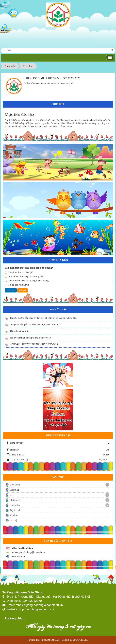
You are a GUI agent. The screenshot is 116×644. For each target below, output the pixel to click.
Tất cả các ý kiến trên (17, 285)
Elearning (14, 490)
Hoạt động (15, 505)
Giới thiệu (15, 485)
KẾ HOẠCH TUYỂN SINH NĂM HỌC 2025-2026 (34, 344)
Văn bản (14, 515)
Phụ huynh (15, 500)
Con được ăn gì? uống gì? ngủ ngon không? (27, 281)
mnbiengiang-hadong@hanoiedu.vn (28, 552)
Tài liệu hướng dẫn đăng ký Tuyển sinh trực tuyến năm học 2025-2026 (43, 318)
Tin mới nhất (58, 310)
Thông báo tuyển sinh (20, 331)
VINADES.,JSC (81, 640)
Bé (11, 495)
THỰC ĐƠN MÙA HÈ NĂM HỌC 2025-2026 (52, 78)
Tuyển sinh (15, 510)
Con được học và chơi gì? (19, 272)
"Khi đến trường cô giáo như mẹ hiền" (25, 277)
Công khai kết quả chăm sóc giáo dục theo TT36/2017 (35, 325)
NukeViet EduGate (50, 640)
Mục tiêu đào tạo (19, 114)
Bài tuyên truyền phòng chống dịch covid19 (30, 338)
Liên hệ (14, 521)
